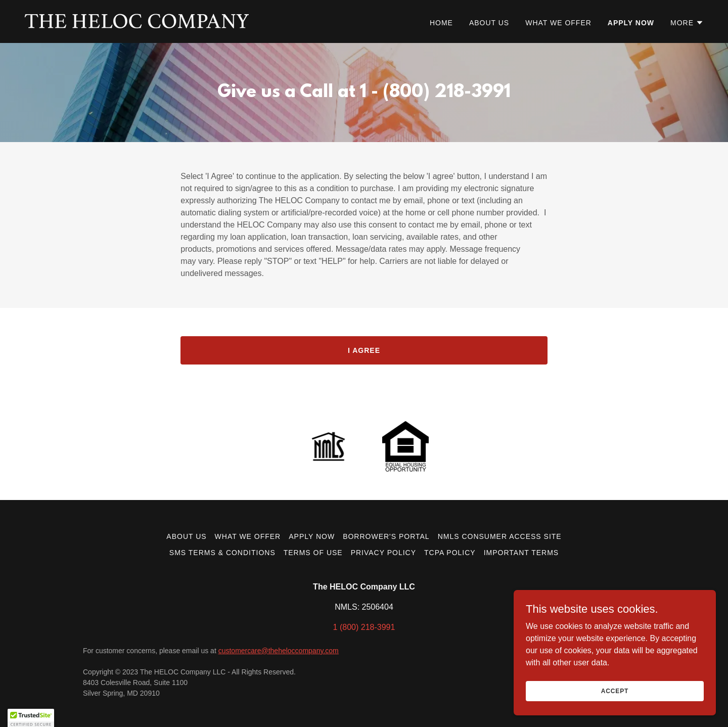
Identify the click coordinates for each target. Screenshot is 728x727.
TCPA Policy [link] (450, 553)
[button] (687, 23)
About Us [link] (489, 23)
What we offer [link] (558, 23)
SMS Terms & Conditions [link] (222, 553)
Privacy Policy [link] (383, 553)
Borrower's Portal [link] (386, 536)
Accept (615, 698)
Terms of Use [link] (313, 553)
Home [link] (441, 23)
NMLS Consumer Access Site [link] (500, 536)
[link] (136, 21)
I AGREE (364, 350)
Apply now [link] (631, 23)
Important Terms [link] (521, 553)
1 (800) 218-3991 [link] (364, 627)
